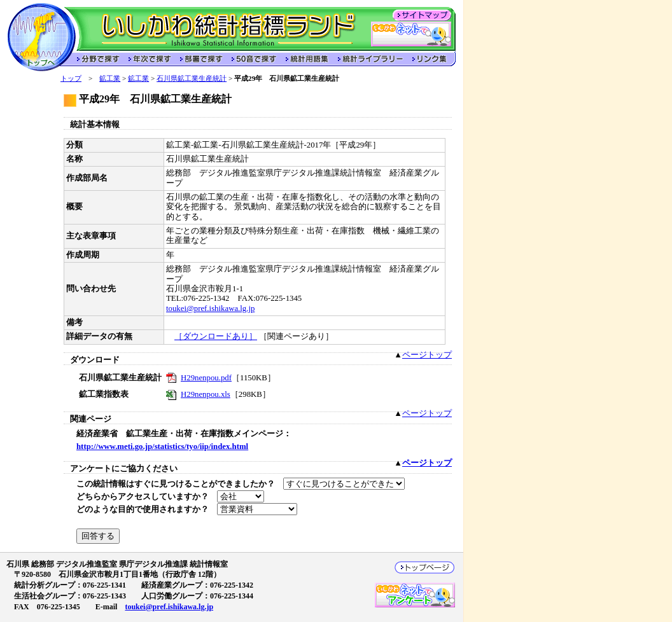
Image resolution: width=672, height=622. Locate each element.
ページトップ (427, 355)
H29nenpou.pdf (206, 378)
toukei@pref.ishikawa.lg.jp (210, 308)
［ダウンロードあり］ (216, 336)
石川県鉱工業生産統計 (192, 78)
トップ (71, 78)
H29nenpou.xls (206, 394)
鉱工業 (110, 78)
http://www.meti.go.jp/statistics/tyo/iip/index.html (162, 446)
